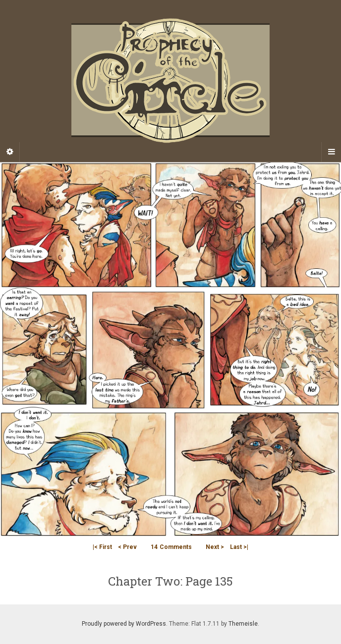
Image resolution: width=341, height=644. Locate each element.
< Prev (127, 547)
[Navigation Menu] (331, 152)
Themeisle (243, 624)
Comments (171, 547)
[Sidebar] (10, 152)
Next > (215, 547)
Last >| (239, 547)
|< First (102, 547)
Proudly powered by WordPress (124, 624)
